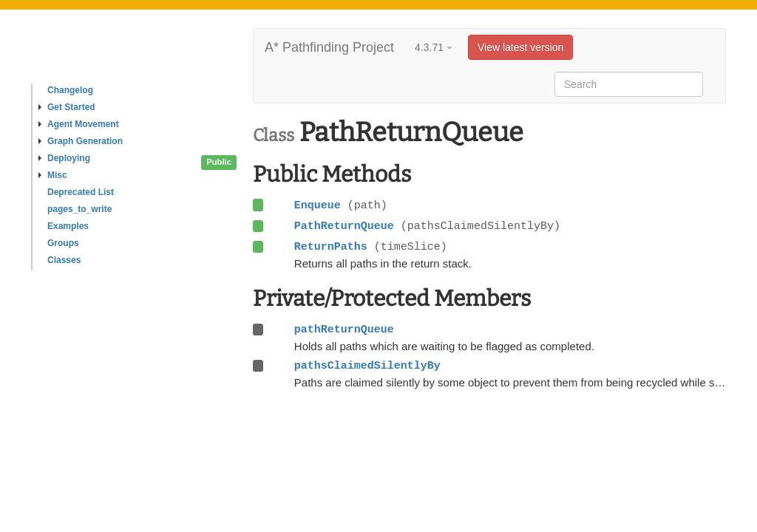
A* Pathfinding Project (329, 47)
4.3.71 (434, 47)
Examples (68, 226)
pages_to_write (79, 209)
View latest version (520, 47)
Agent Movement (79, 124)
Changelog (70, 90)
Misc (53, 175)
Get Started (67, 107)
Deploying (64, 158)
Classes (64, 260)
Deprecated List (81, 192)
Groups (63, 243)
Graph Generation (81, 141)
